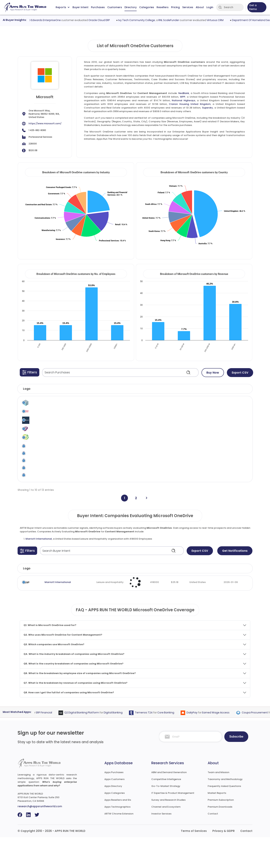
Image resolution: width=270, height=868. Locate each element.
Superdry (207, 108)
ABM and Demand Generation (169, 803)
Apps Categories (115, 824)
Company (48, 599)
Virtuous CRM (221, 20)
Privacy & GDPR (224, 862)
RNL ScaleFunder (175, 20)
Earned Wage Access (222, 743)
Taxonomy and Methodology (225, 810)
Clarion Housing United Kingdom (190, 104)
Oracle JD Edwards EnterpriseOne (45, 20)
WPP (183, 97)
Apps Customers (114, 810)
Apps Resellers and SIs (118, 831)
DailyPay (198, 743)
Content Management (194, 405)
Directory (131, 7)
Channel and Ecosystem (166, 838)
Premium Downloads (220, 838)
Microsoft (149, 403)
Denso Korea (41, 415)
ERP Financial (50, 743)
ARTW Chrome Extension (119, 845)
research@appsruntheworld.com (40, 837)
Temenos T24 (149, 743)
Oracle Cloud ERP (105, 20)
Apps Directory (113, 817)
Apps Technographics (117, 838)
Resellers (163, 7)
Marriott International (39, 570)
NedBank (184, 93)
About (200, 7)
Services (188, 7)
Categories (147, 7)
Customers (115, 7)
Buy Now (213, 373)
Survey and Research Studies (168, 831)
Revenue (170, 599)
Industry (90, 599)
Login (210, 7)
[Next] (147, 529)
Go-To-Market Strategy (166, 817)
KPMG (229, 503)
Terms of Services (194, 862)
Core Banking (172, 743)
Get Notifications (235, 582)
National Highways (183, 100)
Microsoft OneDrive (167, 405)
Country (199, 599)
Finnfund (39, 426)
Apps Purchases (114, 803)
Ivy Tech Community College (143, 20)
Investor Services (161, 845)
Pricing (175, 7)
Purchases (98, 7)
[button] (30, 372)
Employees (137, 599)
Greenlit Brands (43, 448)
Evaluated (229, 599)
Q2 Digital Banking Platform (87, 743)
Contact (213, 845)
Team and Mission (218, 803)
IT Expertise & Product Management (173, 824)
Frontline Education (45, 437)
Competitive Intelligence (166, 810)
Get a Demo (253, 7)
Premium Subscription (221, 831)
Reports (63, 7)
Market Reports (217, 824)
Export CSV (240, 373)
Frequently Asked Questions (224, 817)
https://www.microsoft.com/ (45, 123)
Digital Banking (119, 743)
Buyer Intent (80, 7)
